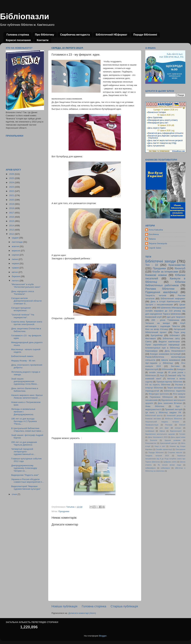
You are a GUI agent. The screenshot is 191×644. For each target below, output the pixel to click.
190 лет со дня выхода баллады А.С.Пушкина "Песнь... (24, 421)
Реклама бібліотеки (160, 289)
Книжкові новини (156, 275)
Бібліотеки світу (171, 338)
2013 (12, 230)
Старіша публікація (124, 606)
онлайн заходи (156, 372)
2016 (12, 217)
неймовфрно (151, 468)
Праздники (64, 511)
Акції (162, 376)
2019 (12, 204)
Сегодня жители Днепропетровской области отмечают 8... (26, 301)
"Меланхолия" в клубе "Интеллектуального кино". (26, 286)
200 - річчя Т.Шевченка (165, 320)
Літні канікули (179, 394)
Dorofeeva (154, 234)
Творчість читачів (156, 295)
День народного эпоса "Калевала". (23, 293)
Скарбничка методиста (75, 35)
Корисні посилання (18, 40)
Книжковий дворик (174, 415)
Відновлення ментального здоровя (160, 434)
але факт (164, 428)
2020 (12, 200)
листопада (17, 242)
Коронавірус (151, 351)
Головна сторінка (18, 35)
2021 (12, 195)
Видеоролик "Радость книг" (25, 475)
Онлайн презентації (164, 449)
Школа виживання (171, 360)
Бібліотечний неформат (173, 299)
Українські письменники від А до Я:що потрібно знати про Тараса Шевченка (165, 459)
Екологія (154, 440)
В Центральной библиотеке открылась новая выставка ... (27, 430)
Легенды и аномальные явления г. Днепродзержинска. (23, 412)
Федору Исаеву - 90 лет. (24, 361)
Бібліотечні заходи (160, 261)
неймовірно (165, 468)
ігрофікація (150, 431)
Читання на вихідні (158, 323)
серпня (16, 255)
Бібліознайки (167, 369)
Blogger (103, 636)
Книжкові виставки (153, 419)
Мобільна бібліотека (174, 419)
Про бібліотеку (44, 35)
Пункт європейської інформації (162, 345)
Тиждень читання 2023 (157, 456)
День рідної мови (178, 437)
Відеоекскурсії (176, 431)
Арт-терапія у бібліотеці (159, 363)
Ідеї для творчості (176, 317)
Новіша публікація (64, 606)
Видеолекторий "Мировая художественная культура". (26, 488)
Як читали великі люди (170, 465)
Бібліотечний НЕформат (112, 35)
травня (16, 268)
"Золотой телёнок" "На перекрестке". (23, 316)
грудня (15, 238)
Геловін (182, 434)
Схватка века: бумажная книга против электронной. (27, 323)
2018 (12, 208)
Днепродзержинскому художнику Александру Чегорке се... (24, 468)
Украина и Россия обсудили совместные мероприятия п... (28, 481)
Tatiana (152, 239)
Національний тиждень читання (162, 422)
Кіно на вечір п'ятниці (157, 329)
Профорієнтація (152, 425)
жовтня (16, 246)
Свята (148, 342)
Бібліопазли (25, 16)
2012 (12, 234)
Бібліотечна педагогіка (175, 391)
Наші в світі (160, 446)
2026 (12, 174)
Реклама (169, 425)
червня (16, 263)
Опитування (180, 449)
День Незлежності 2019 (158, 437)
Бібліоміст (175, 335)
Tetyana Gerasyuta (158, 243)
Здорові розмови (172, 440)
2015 (12, 221)
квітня (15, 272)
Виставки (175, 366)
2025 (12, 178)
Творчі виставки (175, 388)
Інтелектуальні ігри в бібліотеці (163, 348)
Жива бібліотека (155, 406)
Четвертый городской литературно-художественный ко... (23, 452)
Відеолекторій (152, 369)
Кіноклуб (180, 268)
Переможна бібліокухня (161, 397)
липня (15, 259)
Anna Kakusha (156, 230)
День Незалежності (175, 351)
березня (16, 276)
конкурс (178, 428)
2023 (12, 187)
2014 (12, 226)
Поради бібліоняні (145, 35)
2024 (12, 182)
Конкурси (181, 369)
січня (15, 494)
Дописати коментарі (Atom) (82, 613)
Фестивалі (151, 338)
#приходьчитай (152, 391)
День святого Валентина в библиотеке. (25, 390)
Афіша (162, 431)
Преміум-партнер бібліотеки (169, 382)
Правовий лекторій (174, 409)
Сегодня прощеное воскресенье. (21, 309)
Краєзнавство (177, 265)
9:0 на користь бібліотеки (158, 385)
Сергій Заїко (155, 248)
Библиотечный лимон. (23, 356)
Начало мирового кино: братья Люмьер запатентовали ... (27, 396)
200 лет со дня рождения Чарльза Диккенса (24, 443)
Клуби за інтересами (165, 272)
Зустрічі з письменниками (159, 305)
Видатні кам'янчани (169, 342)
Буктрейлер (157, 335)
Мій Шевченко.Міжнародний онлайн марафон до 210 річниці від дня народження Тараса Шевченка (165, 311)
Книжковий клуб (153, 317)
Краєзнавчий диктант (169, 443)
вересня (16, 251)
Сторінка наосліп (175, 452)
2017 (12, 213)
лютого (16, 281)
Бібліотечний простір (154, 415)
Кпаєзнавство (151, 443)
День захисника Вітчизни (170, 403)
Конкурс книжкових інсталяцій (165, 354)
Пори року (180, 332)
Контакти (43, 40)
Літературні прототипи (159, 394)
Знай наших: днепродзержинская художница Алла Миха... (25, 381)
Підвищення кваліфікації (161, 292)
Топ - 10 (152, 265)
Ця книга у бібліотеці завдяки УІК (163, 413)
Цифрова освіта (170, 462)
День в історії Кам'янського (165, 301)
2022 (12, 191)
